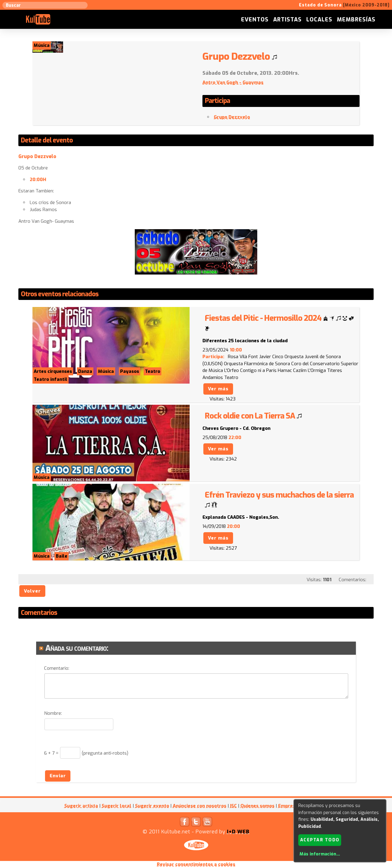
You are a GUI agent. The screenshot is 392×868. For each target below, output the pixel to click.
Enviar (58, 776)
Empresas (289, 806)
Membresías (356, 20)
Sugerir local (117, 806)
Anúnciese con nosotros (200, 806)
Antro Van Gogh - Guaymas (233, 82)
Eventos (255, 20)
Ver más (218, 389)
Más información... (320, 854)
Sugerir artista (81, 806)
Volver (32, 591)
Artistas (287, 20)
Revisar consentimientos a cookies (196, 864)
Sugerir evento (152, 806)
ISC (233, 806)
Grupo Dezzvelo (232, 117)
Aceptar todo (320, 840)
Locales (319, 20)
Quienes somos (257, 806)
